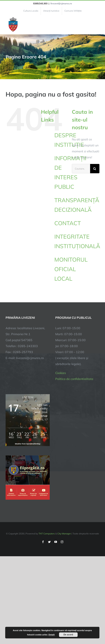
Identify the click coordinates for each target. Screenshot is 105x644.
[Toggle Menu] (97, 25)
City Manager (64, 534)
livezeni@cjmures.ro (61, 3)
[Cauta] (95, 169)
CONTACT (68, 223)
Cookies (61, 373)
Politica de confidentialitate (74, 379)
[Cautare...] (81, 169)
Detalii (52, 635)
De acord (68, 635)
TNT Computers (47, 534)
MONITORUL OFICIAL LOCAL (71, 269)
